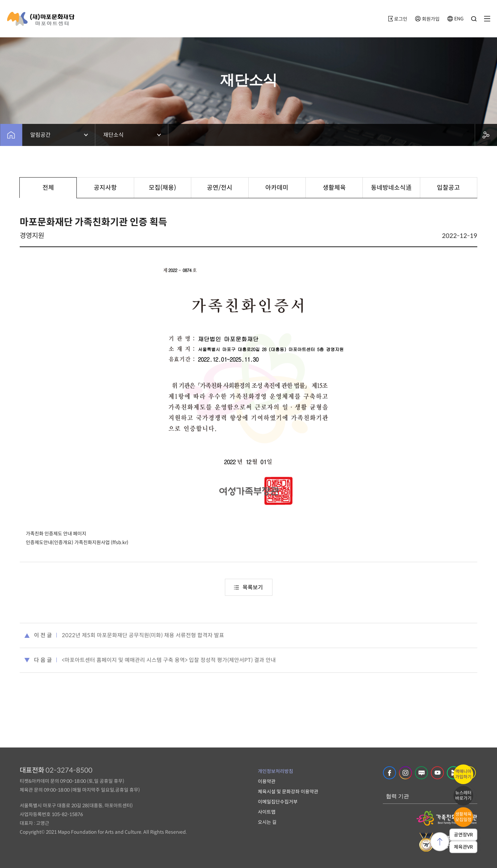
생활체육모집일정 (463, 817)
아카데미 (277, 188)
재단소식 (113, 135)
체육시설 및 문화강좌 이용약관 (288, 792)
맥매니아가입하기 (463, 774)
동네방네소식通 (391, 188)
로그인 (398, 19)
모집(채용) (162, 188)
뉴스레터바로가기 (463, 796)
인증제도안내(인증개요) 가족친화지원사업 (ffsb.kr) (77, 542)
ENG (456, 19)
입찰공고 (448, 188)
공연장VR (463, 835)
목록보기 (248, 587)
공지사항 (105, 188)
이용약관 (267, 781)
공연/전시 (220, 188)
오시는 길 (267, 822)
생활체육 (334, 188)
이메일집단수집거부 (278, 802)
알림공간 (40, 135)
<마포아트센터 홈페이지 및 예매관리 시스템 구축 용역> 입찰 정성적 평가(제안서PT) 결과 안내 (169, 660)
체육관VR (463, 847)
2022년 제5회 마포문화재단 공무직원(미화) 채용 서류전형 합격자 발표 (143, 635)
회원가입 (427, 19)
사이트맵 (267, 812)
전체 (48, 188)
